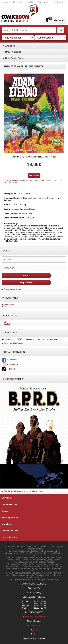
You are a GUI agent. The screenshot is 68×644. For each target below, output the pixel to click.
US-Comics (7, 498)
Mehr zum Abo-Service (13, 343)
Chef (34, 634)
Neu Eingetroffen (10, 518)
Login (26, 276)
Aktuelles (10, 46)
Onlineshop (34, 625)
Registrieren (26, 282)
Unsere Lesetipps (10, 537)
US (5, 322)
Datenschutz (44, 2)
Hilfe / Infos (60, 2)
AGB (30, 2)
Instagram (10, 364)
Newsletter (18, 2)
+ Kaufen (34, 176)
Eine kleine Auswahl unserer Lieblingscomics (22, 491)
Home (6, 2)
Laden (34, 630)
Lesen (6, 307)
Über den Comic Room (34, 617)
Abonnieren (9, 305)
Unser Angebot (13, 52)
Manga (5, 511)
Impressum (28, 639)
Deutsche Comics (10, 504)
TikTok (8, 369)
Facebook (10, 360)
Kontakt (41, 639)
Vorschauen (7, 524)
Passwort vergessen (13, 289)
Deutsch (7, 324)
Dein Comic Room (15, 58)
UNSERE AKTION (10, 531)
